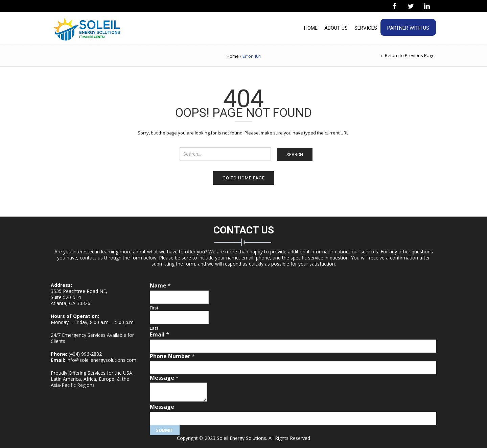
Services (366, 28)
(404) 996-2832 (85, 354)
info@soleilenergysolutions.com (101, 360)
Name (160, 286)
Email (159, 335)
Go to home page (244, 178)
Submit (165, 430)
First (154, 308)
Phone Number (172, 356)
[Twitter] (411, 6)
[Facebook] (394, 6)
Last (154, 328)
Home (311, 28)
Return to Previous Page (410, 55)
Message (164, 378)
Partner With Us (408, 28)
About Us (336, 28)
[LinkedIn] (427, 6)
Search (295, 155)
